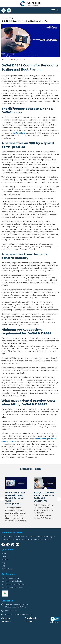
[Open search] (58, 10)
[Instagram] (13, 545)
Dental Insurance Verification (13, 584)
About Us (5, 557)
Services (5, 560)
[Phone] (4, 10)
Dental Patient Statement (12, 587)
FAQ (3, 566)
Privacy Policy (7, 569)
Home (4, 18)
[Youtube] (18, 545)
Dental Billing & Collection (12, 581)
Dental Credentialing (10, 578)
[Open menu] (53, 10)
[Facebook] (3, 545)
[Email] (9, 10)
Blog (11, 18)
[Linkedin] (8, 545)
